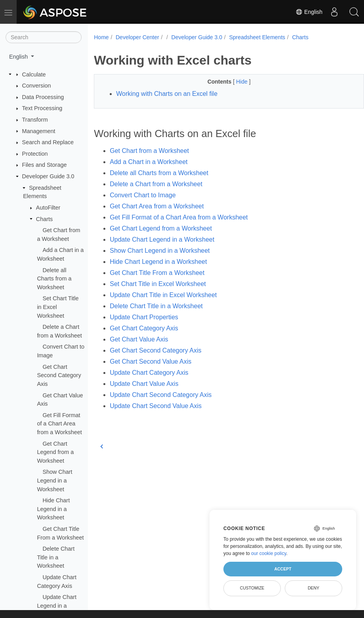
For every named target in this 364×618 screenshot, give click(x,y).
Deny (313, 588)
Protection (35, 154)
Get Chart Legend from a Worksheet (55, 452)
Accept (283, 569)
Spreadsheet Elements (257, 37)
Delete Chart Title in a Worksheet (56, 557)
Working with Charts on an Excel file (167, 94)
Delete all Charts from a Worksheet (54, 279)
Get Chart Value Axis (139, 339)
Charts (44, 219)
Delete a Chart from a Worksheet (156, 184)
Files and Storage (45, 165)
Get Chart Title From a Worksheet (157, 273)
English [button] (19, 57)
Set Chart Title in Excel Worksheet (158, 284)
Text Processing (42, 108)
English (309, 12)
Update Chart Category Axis (149, 373)
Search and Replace (48, 142)
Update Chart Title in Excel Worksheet (163, 295)
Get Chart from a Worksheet (149, 151)
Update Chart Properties (144, 317)
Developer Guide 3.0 (48, 176)
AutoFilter (48, 208)
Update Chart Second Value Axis (156, 406)
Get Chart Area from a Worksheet (157, 206)
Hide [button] (233, 82)
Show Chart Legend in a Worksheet (54, 480)
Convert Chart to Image (143, 195)
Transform (35, 120)
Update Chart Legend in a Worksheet (57, 606)
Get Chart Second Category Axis (59, 375)
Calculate (34, 74)
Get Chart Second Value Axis (151, 361)
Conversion (37, 86)
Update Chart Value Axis (144, 384)
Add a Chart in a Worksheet (149, 162)
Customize (252, 588)
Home (101, 37)
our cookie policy (269, 553)
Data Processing (43, 97)
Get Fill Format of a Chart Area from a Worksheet (59, 424)
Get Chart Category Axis (144, 328)
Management (39, 131)
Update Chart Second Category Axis (161, 395)
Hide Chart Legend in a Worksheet (53, 509)
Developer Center (137, 37)
